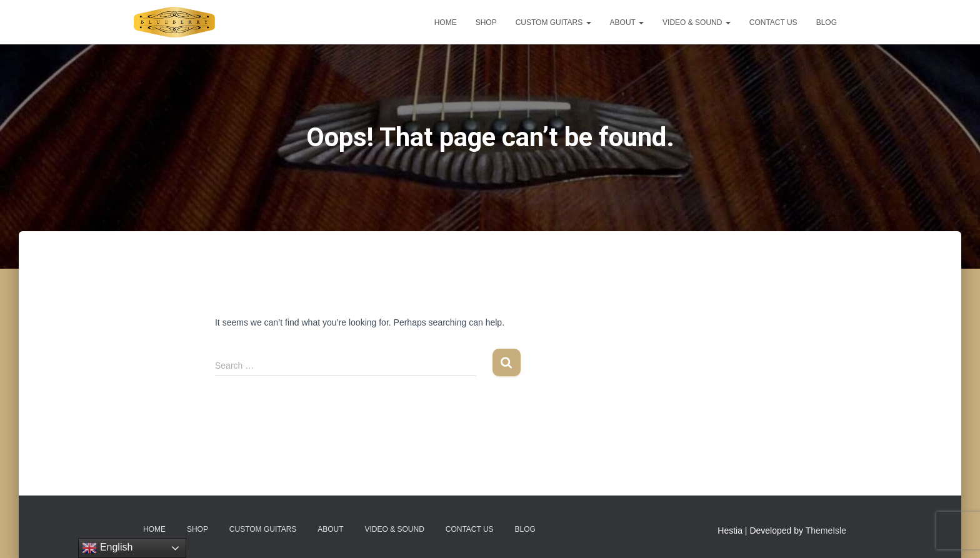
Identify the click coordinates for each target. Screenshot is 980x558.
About (627, 22)
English (107, 548)
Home (446, 22)
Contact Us (773, 22)
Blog (827, 22)
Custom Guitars (553, 22)
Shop (486, 22)
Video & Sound (697, 22)
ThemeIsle (826, 531)
